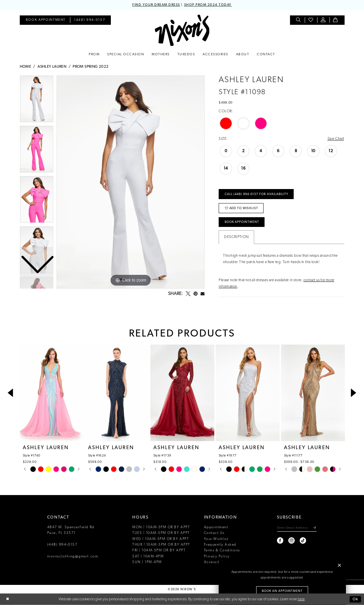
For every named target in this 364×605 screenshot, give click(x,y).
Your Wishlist (216, 539)
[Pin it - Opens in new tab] (196, 294)
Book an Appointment (282, 591)
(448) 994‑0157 (62, 545)
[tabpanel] (131, 182)
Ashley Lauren (52, 67)
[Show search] (299, 20)
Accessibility (216, 562)
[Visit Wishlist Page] (311, 20)
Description (236, 237)
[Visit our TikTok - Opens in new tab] (303, 540)
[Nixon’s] (182, 30)
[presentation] (52, 393)
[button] (323, 20)
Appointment (216, 527)
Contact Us (214, 533)
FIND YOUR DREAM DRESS (156, 5)
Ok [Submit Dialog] (355, 599)
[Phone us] (90, 20)
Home (26, 67)
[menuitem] (46, 20)
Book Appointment (242, 222)
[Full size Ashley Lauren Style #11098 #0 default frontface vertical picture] (131, 182)
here (301, 599)
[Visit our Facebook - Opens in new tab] (280, 540)
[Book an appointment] (46, 20)
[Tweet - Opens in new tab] (188, 294)
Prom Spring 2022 (91, 67)
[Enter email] (297, 528)
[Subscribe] (315, 528)
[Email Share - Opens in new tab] (203, 294)
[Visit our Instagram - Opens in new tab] (292, 540)
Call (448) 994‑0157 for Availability (257, 194)
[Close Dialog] (8, 599)
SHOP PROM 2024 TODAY (208, 5)
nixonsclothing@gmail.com (73, 557)
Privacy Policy (217, 557)
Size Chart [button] (336, 139)
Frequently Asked (220, 545)
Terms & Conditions (222, 551)
